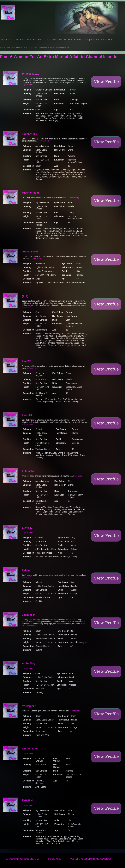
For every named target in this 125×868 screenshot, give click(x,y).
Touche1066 (29, 134)
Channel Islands (62, 47)
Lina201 (27, 361)
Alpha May (29, 663)
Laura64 (27, 415)
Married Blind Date (31, 859)
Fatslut (26, 570)
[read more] (29, 85)
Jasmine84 (29, 615)
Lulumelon (29, 471)
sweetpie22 (29, 706)
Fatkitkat (27, 800)
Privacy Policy (55, 859)
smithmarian (30, 749)
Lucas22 (27, 528)
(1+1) (25, 296)
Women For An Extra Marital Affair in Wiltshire (90, 859)
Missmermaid (30, 193)
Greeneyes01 (30, 252)
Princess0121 (30, 74)
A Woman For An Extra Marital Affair (38, 47)
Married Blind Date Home (10, 47)
